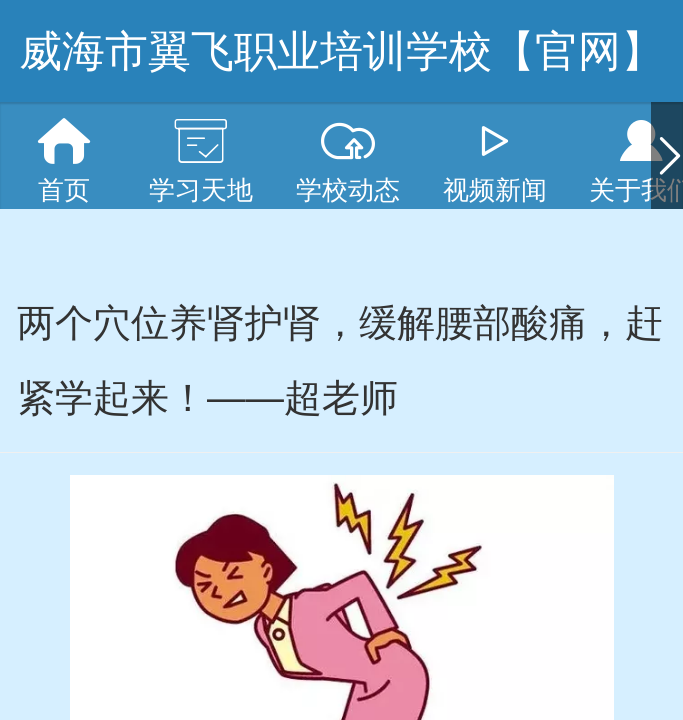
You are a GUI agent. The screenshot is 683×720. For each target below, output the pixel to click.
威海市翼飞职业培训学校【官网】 (341, 51)
